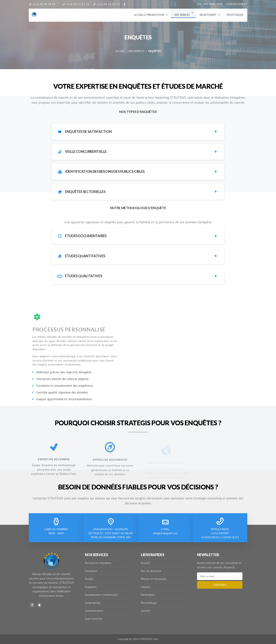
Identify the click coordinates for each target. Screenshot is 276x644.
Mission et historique (154, 579)
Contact (146, 611)
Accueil (120, 51)
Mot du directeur (151, 571)
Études (89, 579)
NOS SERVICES (182, 15)
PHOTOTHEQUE (235, 15)
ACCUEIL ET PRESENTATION (149, 15)
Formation (91, 571)
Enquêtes (91, 587)
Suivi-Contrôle (94, 619)
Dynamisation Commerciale (101, 595)
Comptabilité (93, 603)
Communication (94, 611)
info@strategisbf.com (165, 533)
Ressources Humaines (98, 563)
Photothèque (149, 603)
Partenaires (148, 595)
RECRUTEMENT (237, 4)
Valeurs (146, 587)
